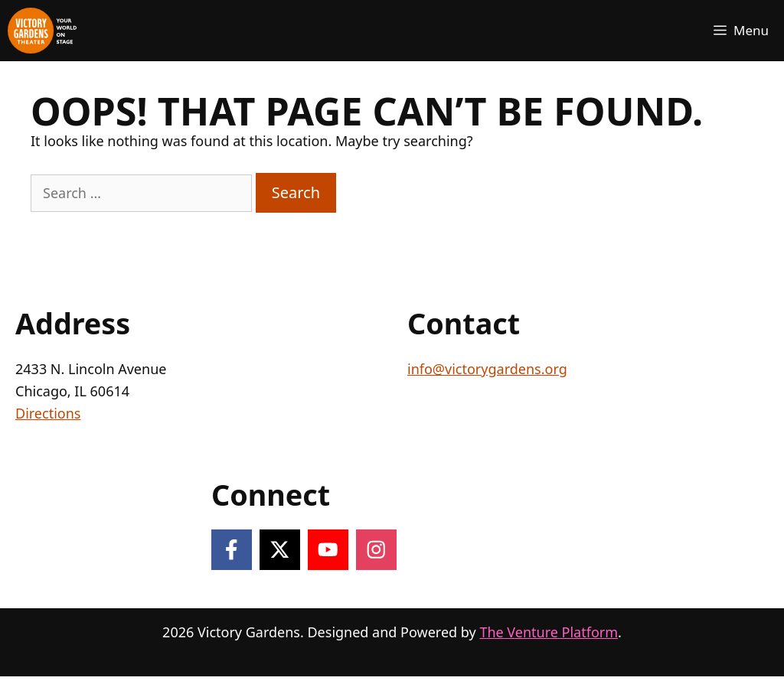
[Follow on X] (280, 550)
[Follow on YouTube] (328, 550)
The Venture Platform (549, 632)
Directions (48, 413)
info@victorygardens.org (487, 369)
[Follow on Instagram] (376, 550)
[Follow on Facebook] (232, 550)
